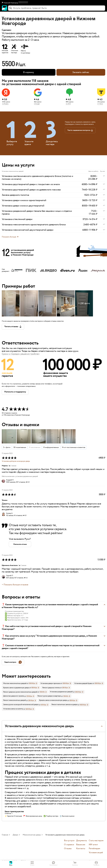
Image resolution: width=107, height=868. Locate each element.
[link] (20, 683)
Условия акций (96, 853)
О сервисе (69, 845)
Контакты (81, 849)
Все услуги (69, 841)
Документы (82, 841)
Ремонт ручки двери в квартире (49, 696)
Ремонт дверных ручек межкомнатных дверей (20, 692)
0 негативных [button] (35, 447)
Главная (5, 835)
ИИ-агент (93, 845)
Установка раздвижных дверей (61, 692)
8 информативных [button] (51, 447)
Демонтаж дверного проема (14, 696)
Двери (15, 835)
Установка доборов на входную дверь (16, 461)
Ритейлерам (94, 849)
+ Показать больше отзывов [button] (15, 585)
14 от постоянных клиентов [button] (74, 447)
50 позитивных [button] (20, 447)
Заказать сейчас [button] (81, 72)
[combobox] (57, 8)
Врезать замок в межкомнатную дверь (53, 700)
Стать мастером (96, 841)
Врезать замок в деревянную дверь (16, 688)
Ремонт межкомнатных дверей (15, 700)
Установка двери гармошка (50, 683)
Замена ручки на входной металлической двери (21, 705)
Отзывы (68, 849)
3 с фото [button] (7, 447)
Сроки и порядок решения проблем (21, 354)
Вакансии (81, 845)
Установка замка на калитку (13, 709)
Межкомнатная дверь (32, 835)
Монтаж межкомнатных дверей (15, 683)
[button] (53, 3)
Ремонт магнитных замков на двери (65, 705)
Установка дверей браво (83, 683)
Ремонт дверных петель (51, 688)
